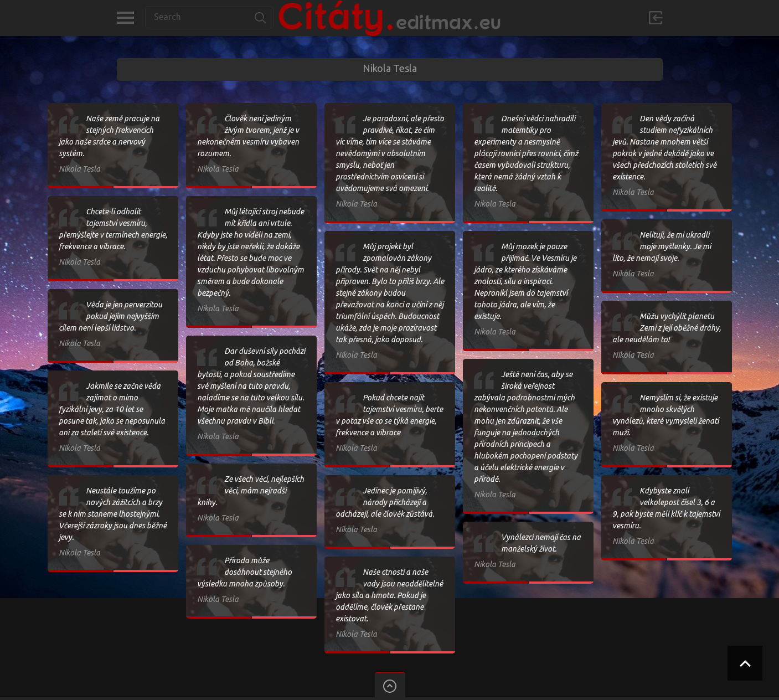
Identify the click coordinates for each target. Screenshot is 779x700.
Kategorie (125, 18)
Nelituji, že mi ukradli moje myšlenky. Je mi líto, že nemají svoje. (662, 246)
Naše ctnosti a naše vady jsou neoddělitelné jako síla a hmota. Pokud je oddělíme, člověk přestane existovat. (389, 595)
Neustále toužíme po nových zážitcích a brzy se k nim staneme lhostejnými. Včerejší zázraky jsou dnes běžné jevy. (113, 514)
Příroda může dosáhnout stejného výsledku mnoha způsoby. (244, 572)
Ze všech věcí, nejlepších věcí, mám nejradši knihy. (251, 491)
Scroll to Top (745, 663)
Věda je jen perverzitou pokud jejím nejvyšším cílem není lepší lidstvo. (110, 316)
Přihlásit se (656, 18)
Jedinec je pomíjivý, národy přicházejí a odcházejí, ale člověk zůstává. (385, 502)
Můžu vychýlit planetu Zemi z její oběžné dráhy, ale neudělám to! (667, 328)
